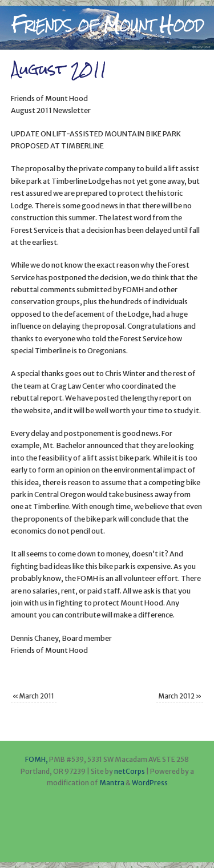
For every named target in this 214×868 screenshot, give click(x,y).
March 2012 (180, 696)
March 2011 (33, 696)
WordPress (150, 783)
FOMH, (37, 759)
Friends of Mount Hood (107, 25)
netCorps (130, 771)
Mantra (112, 783)
